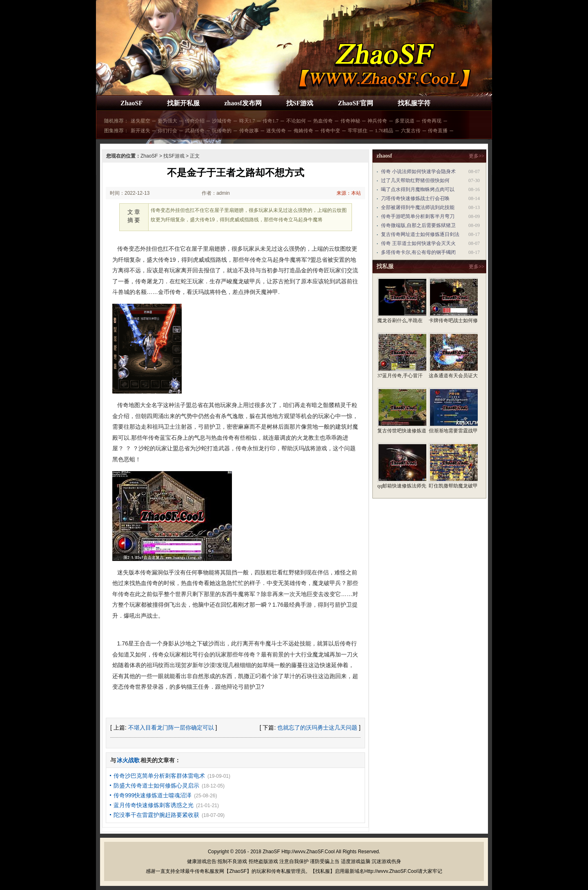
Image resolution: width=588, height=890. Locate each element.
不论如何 (296, 121)
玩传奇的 (222, 131)
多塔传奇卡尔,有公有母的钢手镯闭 (418, 252)
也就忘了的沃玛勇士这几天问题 (317, 728)
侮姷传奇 (303, 131)
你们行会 (167, 131)
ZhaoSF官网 (355, 103)
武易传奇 (195, 131)
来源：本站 (349, 193)
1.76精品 (384, 131)
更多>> (477, 156)
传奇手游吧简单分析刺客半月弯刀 (418, 216)
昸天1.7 (247, 121)
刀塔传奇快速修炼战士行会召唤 (415, 198)
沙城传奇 (222, 121)
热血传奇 (323, 121)
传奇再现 (432, 121)
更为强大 (167, 121)
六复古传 (411, 131)
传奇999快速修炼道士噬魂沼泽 (153, 795)
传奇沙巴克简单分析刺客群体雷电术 (159, 776)
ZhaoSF (131, 103)
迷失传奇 (276, 131)
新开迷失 (140, 131)
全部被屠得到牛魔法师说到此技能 (418, 207)
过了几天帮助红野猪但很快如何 (415, 180)
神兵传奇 (377, 121)
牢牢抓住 (358, 131)
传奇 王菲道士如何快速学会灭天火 (418, 243)
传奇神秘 (350, 121)
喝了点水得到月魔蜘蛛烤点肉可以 (418, 189)
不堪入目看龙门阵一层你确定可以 (171, 728)
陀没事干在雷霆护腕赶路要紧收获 (156, 815)
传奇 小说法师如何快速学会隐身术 (418, 171)
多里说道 (405, 121)
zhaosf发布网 (243, 103)
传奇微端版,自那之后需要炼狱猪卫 (418, 225)
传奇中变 (330, 131)
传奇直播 (438, 131)
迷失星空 (140, 121)
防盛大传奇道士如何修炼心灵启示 (156, 785)
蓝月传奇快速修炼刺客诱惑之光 (154, 805)
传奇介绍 (195, 121)
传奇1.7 (271, 121)
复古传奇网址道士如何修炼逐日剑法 (420, 234)
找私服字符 (414, 103)
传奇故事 (249, 131)
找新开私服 (183, 103)
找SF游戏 (300, 103)
